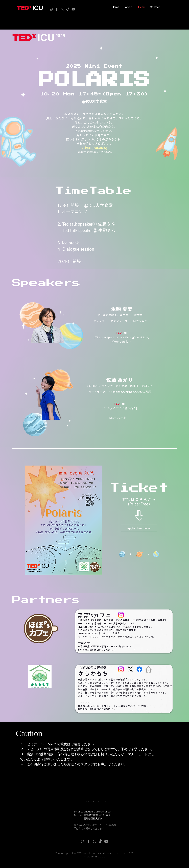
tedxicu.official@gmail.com (97, 812)
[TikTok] (68, 9)
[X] (62, 9)
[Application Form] (139, 528)
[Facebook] (57, 9)
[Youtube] (73, 9)
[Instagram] (51, 9)
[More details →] (122, 342)
